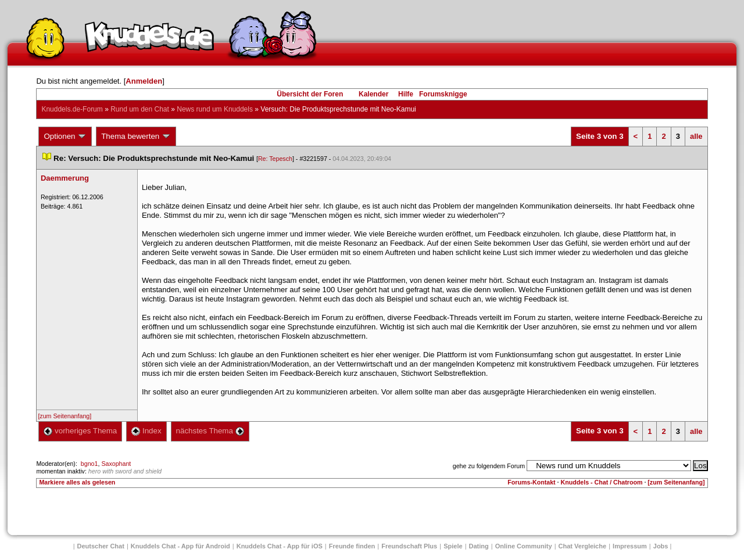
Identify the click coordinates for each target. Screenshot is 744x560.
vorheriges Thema (80, 431)
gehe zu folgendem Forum (489, 466)
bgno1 (90, 464)
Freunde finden (352, 546)
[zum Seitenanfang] (65, 416)
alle (696, 136)
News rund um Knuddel (215, 109)
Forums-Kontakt (531, 482)
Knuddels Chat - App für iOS (280, 546)
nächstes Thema (210, 431)
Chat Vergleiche (583, 546)
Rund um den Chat (140, 109)
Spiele (453, 546)
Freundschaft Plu (409, 546)
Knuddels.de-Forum (72, 109)
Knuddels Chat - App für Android (180, 546)
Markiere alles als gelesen (77, 482)
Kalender (373, 94)
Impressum (630, 546)
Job (661, 546)
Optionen (65, 137)
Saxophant (116, 464)
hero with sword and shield (125, 471)
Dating (479, 546)
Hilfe (406, 94)
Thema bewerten (136, 137)
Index (146, 431)
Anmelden (144, 81)
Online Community (524, 546)
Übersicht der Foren (310, 94)
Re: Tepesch (275, 159)
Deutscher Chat (101, 546)
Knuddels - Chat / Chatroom (602, 482)
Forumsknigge (443, 94)
